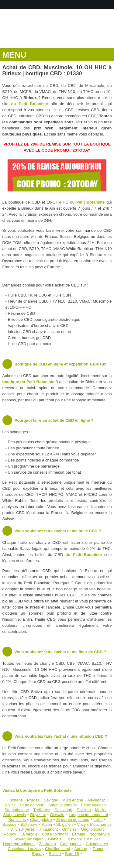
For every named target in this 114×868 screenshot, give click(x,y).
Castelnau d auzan (24, 849)
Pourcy (10, 834)
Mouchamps (101, 824)
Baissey (9, 824)
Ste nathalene (17, 810)
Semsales (17, 820)
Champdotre (41, 820)
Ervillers (84, 810)
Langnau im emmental (88, 815)
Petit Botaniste (90, 202)
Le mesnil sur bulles (83, 839)
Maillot (101, 810)
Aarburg (81, 849)
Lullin (98, 820)
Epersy (38, 854)
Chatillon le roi (57, 849)
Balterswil (29, 824)
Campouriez (71, 844)
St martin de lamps (73, 820)
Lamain (79, 834)
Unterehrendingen (19, 844)
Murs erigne (73, 800)
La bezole (29, 834)
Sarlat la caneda (63, 805)
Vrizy (81, 824)
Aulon (47, 824)
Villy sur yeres (23, 829)
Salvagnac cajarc (28, 839)
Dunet (98, 849)
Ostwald (57, 815)
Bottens (16, 800)
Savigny (51, 800)
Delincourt (63, 810)
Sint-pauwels (15, 815)
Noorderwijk (100, 834)
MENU (15, 55)
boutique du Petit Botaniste (28, 382)
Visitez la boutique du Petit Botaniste (37, 790)
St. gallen (64, 824)
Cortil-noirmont (55, 834)
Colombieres (97, 844)
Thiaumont (48, 829)
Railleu (55, 854)
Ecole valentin (93, 805)
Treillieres (42, 810)
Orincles (69, 829)
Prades (33, 800)
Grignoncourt (92, 829)
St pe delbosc (32, 805)
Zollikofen (47, 844)
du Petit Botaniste (30, 104)
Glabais (55, 839)
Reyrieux (38, 815)
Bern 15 (72, 854)
